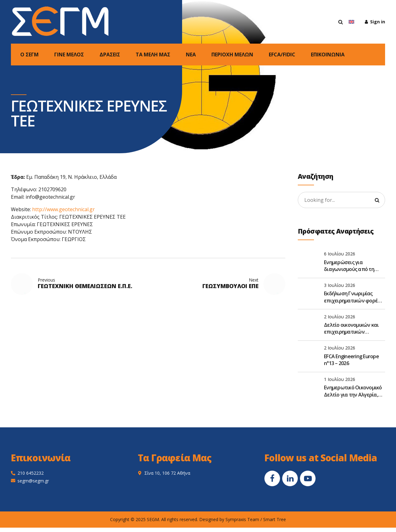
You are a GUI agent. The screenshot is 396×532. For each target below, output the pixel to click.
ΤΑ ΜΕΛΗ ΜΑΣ (153, 55)
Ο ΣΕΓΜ (29, 55)
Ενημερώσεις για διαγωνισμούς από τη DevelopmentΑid (349, 266)
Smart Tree (275, 519)
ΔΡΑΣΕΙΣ (110, 55)
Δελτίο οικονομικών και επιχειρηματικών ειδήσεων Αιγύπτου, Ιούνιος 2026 (351, 328)
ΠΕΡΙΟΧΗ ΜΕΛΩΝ (232, 55)
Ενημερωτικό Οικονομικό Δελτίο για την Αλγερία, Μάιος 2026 (353, 391)
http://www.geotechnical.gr (63, 209)
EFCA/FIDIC (282, 55)
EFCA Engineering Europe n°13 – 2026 (351, 360)
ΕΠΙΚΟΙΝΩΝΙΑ (328, 55)
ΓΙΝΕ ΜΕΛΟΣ (69, 55)
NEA (191, 55)
